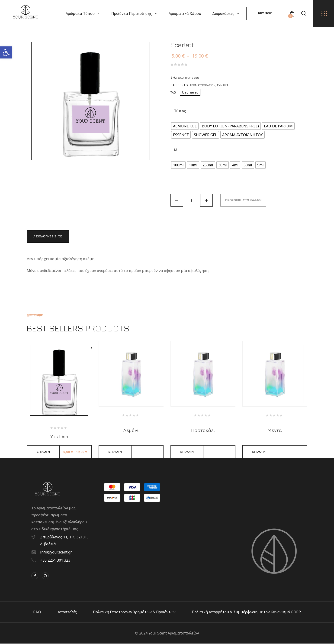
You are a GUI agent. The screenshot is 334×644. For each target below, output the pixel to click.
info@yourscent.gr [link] (56, 553)
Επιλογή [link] (43, 452)
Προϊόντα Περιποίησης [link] (132, 13)
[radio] (185, 126)
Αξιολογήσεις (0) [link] (48, 236)
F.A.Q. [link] (37, 612)
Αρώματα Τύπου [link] (80, 13)
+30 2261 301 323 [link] (55, 561)
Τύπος (180, 111)
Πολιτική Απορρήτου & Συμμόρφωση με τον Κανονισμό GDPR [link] (246, 612)
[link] (6, 52)
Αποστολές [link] (67, 612)
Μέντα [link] (275, 431)
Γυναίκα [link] (223, 85)
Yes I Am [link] (59, 437)
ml (176, 150)
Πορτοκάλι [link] (203, 431)
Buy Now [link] (265, 13)
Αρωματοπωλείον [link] (202, 85)
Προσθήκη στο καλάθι (244, 200)
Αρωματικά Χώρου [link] (185, 13)
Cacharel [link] (190, 92)
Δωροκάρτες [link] (223, 13)
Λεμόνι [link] (131, 431)
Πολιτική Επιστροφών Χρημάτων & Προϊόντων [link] (134, 612)
